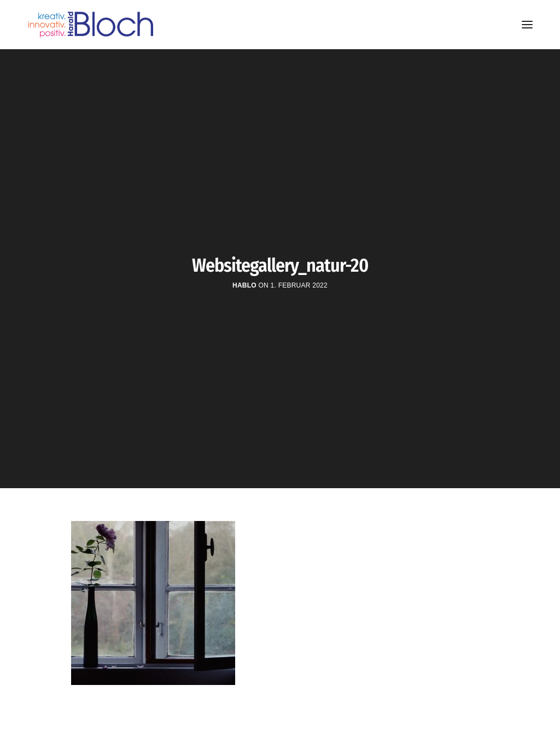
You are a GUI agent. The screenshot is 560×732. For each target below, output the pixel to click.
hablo (244, 285)
